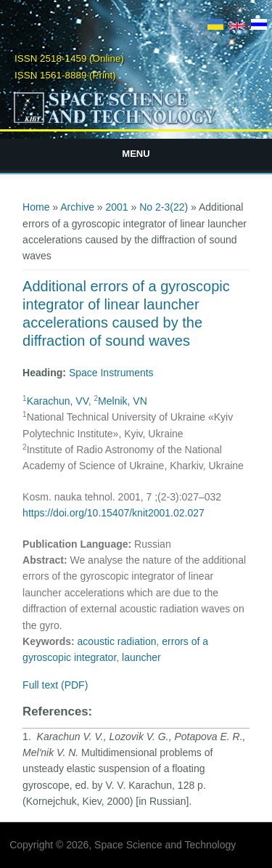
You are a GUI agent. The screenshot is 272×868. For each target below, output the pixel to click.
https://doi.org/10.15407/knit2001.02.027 (114, 513)
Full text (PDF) (55, 685)
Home (36, 207)
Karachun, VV (58, 401)
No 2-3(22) (164, 207)
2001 (117, 207)
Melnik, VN (123, 401)
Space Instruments (111, 373)
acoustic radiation (117, 641)
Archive (77, 207)
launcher (141, 657)
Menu (136, 154)
